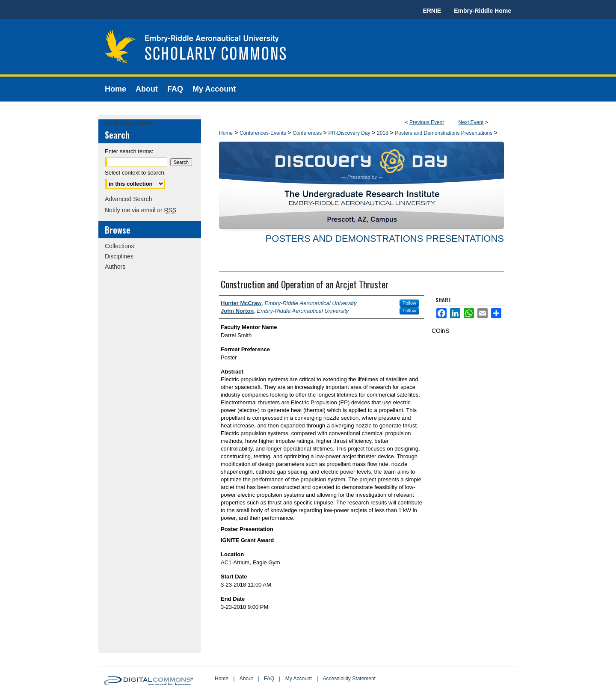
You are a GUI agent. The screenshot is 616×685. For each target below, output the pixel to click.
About (246, 679)
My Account (299, 679)
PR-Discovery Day (350, 133)
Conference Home (129, 123)
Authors (115, 267)
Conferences (308, 133)
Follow (409, 303)
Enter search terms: (129, 151)
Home (226, 133)
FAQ (269, 679)
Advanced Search (129, 199)
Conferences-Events (264, 133)
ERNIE (432, 11)
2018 (383, 133)
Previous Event (427, 122)
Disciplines (119, 256)
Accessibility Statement (349, 679)
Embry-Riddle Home (483, 11)
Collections (119, 246)
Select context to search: (135, 173)
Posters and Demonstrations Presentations (444, 133)
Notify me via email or (141, 210)
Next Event (471, 122)
